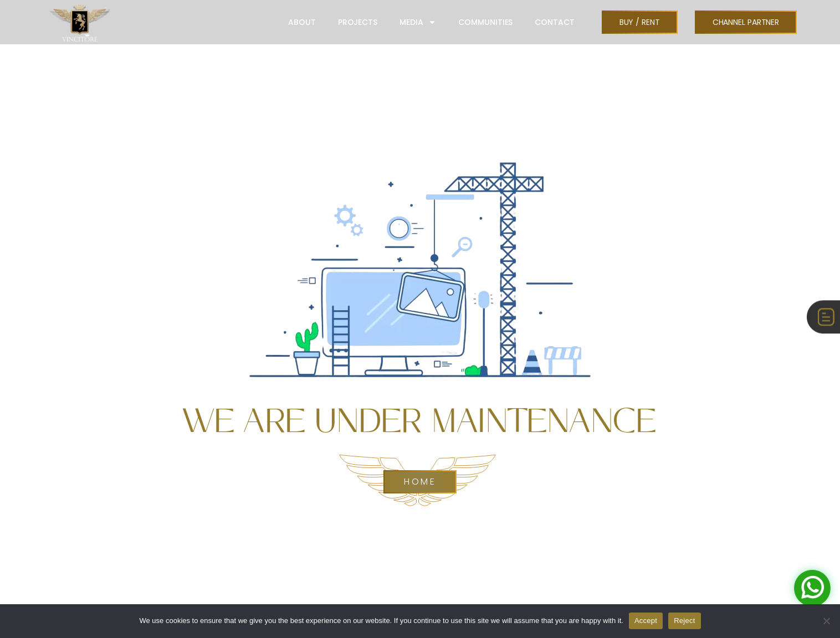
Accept (646, 621)
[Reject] (826, 621)
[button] (640, 22)
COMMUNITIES (485, 22)
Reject (684, 621)
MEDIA (418, 22)
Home (420, 482)
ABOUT (302, 22)
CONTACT (554, 22)
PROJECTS (358, 22)
